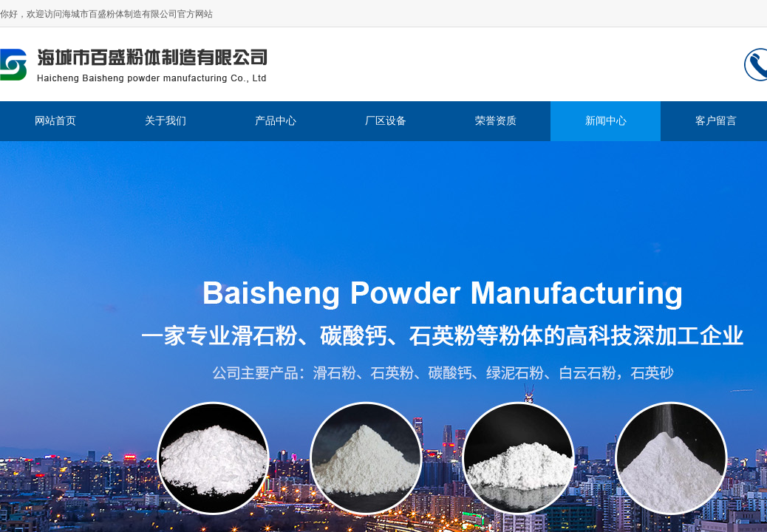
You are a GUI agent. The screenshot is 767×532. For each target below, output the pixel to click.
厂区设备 (386, 121)
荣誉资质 (496, 121)
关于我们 (166, 121)
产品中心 (276, 121)
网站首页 (55, 121)
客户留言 (716, 121)
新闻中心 (606, 121)
